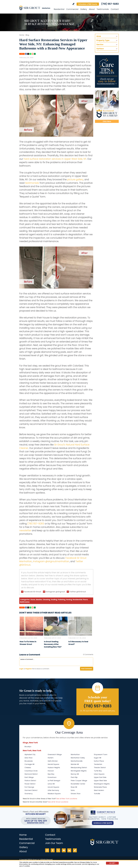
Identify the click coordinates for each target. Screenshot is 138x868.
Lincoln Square (53, 787)
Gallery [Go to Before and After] (84, 9)
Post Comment (87, 669)
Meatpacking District (79, 768)
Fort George (29, 787)
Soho (73, 790)
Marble (39, 600)
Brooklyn (28, 747)
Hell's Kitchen (53, 761)
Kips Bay (51, 774)
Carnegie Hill (29, 764)
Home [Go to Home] (22, 35)
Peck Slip (74, 777)
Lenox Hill (51, 784)
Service (100, 44)
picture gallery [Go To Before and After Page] (75, 179)
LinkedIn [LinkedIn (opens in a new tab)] (69, 850)
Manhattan (75, 754)
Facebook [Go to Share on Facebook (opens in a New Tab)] (26, 54)
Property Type (103, 40)
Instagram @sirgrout (55, 592)
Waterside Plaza (100, 787)
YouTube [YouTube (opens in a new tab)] (64, 850)
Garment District (31, 790)
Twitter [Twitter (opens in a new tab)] (58, 850)
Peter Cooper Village (79, 781)
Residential (77, 600)
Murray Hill (75, 774)
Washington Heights (102, 784)
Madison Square (54, 794)
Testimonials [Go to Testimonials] (103, 9)
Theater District (100, 768)
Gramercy (29, 794)
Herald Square (53, 764)
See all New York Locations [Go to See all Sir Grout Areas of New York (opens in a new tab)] (67, 799)
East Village (29, 777)
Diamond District (31, 774)
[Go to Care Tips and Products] (107, 71)
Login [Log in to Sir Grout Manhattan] (21, 669)
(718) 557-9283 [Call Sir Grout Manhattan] (110, 4)
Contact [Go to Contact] (115, 9)
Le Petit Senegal (54, 781)
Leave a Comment (30, 655)
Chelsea (28, 768)
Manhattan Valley (78, 758)
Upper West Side (100, 781)
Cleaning (46, 600)
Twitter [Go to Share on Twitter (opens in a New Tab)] (28, 54)
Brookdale (29, 761)
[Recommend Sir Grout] (107, 107)
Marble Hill (75, 764)
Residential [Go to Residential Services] (59, 9)
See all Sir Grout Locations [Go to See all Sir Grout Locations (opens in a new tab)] (58, 802)
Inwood (51, 771)
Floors (85, 600)
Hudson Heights (54, 768)
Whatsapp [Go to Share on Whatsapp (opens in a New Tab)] (30, 54)
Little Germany (53, 790)
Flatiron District (30, 781)
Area (99, 36)
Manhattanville (77, 761)
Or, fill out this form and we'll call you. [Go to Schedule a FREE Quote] (98, 711)
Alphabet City (30, 754)
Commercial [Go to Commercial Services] (72, 9)
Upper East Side (100, 777)
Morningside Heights (79, 771)
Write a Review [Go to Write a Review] (73, 4)
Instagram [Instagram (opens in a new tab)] (47, 850)
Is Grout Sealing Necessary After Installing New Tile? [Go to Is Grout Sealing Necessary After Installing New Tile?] (53, 644)
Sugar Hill (98, 758)
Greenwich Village (55, 754)
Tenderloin (98, 764)
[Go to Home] (35, 8)
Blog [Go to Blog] (27, 35)
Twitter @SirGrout (78, 592)
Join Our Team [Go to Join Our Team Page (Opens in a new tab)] (54, 843)
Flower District (30, 784)
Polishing (62, 600)
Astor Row (29, 758)
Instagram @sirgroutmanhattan (51, 561)
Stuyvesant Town (101, 754)
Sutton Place (99, 761)
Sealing (54, 600)
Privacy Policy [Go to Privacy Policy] (85, 862)
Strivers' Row (76, 794)
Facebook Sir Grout (32, 592)
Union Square (99, 774)
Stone (33, 600)
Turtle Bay (98, 771)
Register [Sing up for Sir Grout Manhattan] (29, 669)
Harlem (51, 758)
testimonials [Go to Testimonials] (32, 183)
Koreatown (52, 777)
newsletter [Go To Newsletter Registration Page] (25, 530)
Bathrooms (25, 602)
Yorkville (97, 794)
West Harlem (99, 790)
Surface (100, 49)
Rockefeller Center (78, 784)
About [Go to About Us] (92, 9)
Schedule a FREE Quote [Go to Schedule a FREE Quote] (88, 4)
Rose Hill (74, 787)
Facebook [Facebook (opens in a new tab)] (53, 850)
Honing (69, 600)
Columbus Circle (31, 771)
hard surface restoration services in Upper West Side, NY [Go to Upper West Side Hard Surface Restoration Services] (55, 159)
